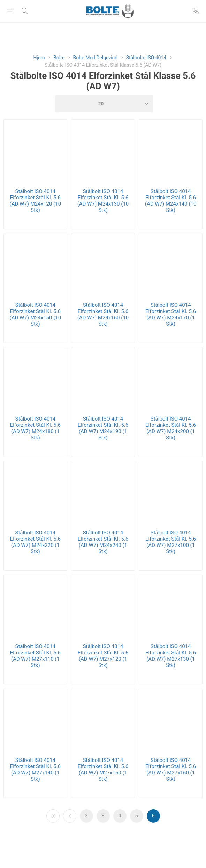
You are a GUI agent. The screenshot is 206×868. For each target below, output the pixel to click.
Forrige (70, 816)
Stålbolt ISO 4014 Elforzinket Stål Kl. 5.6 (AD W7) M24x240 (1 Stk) (103, 542)
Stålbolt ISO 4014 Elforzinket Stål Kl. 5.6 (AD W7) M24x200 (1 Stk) (171, 428)
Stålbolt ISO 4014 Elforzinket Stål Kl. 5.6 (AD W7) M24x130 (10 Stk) (103, 201)
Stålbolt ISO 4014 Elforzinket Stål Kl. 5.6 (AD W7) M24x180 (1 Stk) (35, 428)
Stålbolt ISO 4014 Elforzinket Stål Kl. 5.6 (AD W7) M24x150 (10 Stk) (36, 314)
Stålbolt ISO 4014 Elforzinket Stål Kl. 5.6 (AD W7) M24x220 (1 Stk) (35, 542)
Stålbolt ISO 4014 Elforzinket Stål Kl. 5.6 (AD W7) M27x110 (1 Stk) (35, 656)
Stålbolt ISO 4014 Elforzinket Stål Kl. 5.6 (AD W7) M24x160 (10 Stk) (103, 314)
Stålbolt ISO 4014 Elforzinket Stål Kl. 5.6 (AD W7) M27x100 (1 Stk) (171, 542)
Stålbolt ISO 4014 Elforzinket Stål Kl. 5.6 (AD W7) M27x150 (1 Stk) (103, 770)
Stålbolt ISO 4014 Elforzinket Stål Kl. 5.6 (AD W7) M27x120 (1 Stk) (103, 656)
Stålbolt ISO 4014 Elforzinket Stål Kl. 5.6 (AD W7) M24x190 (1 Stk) (103, 428)
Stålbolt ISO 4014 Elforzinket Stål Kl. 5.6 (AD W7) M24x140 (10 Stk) (171, 201)
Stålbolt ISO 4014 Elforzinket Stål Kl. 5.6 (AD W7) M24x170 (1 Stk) (171, 314)
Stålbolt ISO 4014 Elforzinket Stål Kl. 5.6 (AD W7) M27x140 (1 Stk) (35, 770)
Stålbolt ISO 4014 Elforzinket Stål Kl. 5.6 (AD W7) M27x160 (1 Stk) (171, 770)
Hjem (39, 58)
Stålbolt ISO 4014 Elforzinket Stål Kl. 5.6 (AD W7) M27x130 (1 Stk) (171, 656)
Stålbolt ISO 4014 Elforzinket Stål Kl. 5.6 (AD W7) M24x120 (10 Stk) (36, 201)
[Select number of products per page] (105, 104)
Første (53, 816)
